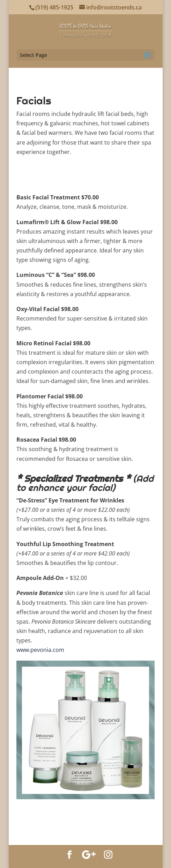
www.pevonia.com (40, 650)
